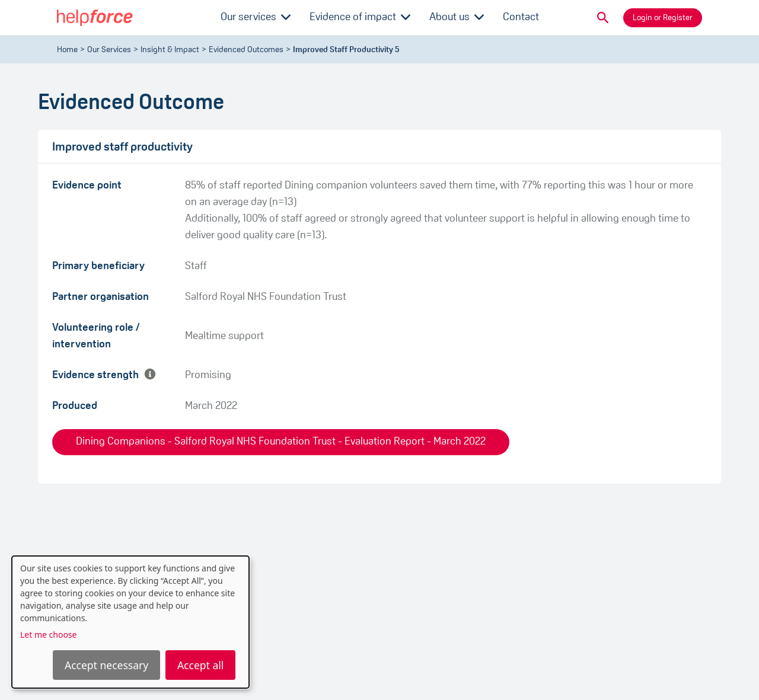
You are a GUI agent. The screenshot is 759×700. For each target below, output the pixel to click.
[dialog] (130, 622)
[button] (603, 18)
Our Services (109, 50)
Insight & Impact (170, 50)
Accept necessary (106, 665)
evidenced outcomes (246, 50)
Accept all (200, 665)
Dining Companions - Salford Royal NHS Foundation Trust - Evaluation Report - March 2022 (281, 442)
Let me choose (48, 635)
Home (67, 50)
